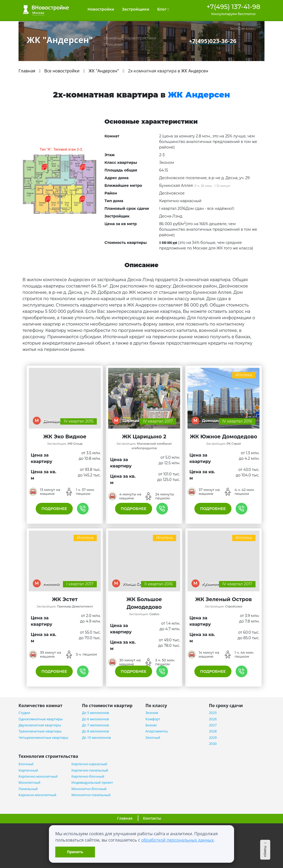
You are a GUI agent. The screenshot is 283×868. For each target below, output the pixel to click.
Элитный (153, 738)
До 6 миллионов (95, 719)
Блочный (26, 764)
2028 (213, 731)
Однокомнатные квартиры (41, 719)
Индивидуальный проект (92, 783)
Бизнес (151, 725)
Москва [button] (38, 13)
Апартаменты (157, 731)
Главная (125, 818)
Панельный (28, 789)
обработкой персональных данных (177, 840)
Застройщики (136, 9)
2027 (213, 725)
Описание (113, 44)
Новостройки (101, 9)
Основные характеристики (130, 38)
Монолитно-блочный (89, 789)
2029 (213, 738)
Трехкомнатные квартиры (40, 731)
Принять (75, 852)
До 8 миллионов (95, 731)
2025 (213, 713)
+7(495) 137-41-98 (233, 7)
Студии (24, 713)
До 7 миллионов (95, 725)
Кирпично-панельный (90, 770)
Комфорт (153, 719)
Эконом (152, 713)
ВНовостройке (46, 9)
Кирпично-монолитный (38, 776)
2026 (213, 719)
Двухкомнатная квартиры (40, 725)
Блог (163, 9)
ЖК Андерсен (195, 71)
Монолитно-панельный (91, 795)
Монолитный (29, 783)
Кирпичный (28, 770)
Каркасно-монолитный (37, 795)
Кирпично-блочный (88, 776)
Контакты (152, 818)
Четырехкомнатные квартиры (43, 738)
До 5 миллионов (95, 713)
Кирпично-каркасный (89, 764)
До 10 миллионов (96, 738)
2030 (213, 744)
